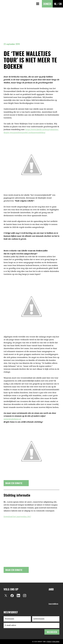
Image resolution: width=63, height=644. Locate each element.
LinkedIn (18, 595)
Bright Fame (4, 4)
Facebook (12, 595)
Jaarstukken (53, 604)
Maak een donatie (14, 483)
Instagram (25, 595)
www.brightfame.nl (12, 419)
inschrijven (52, 632)
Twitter (6, 595)
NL (55, 4)
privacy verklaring (53, 642)
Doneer (47, 4)
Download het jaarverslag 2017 (17, 517)
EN (60, 4)
